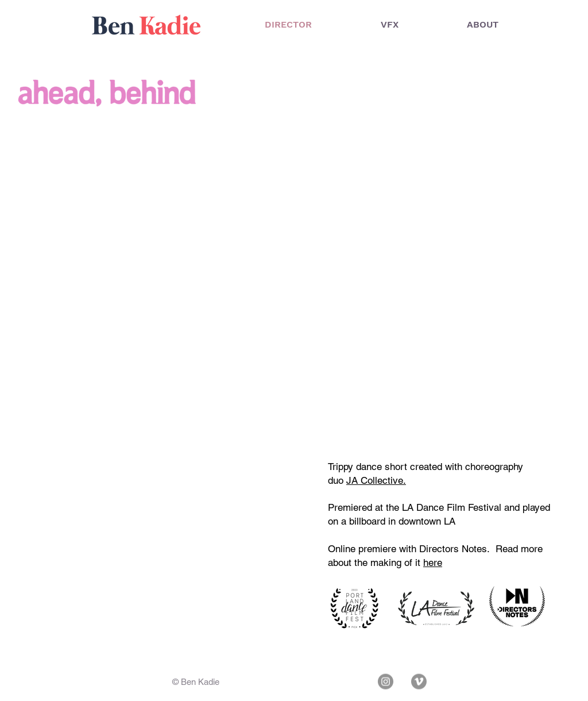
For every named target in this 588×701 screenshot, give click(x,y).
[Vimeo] (419, 682)
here (433, 563)
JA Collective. (376, 480)
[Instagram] (386, 682)
